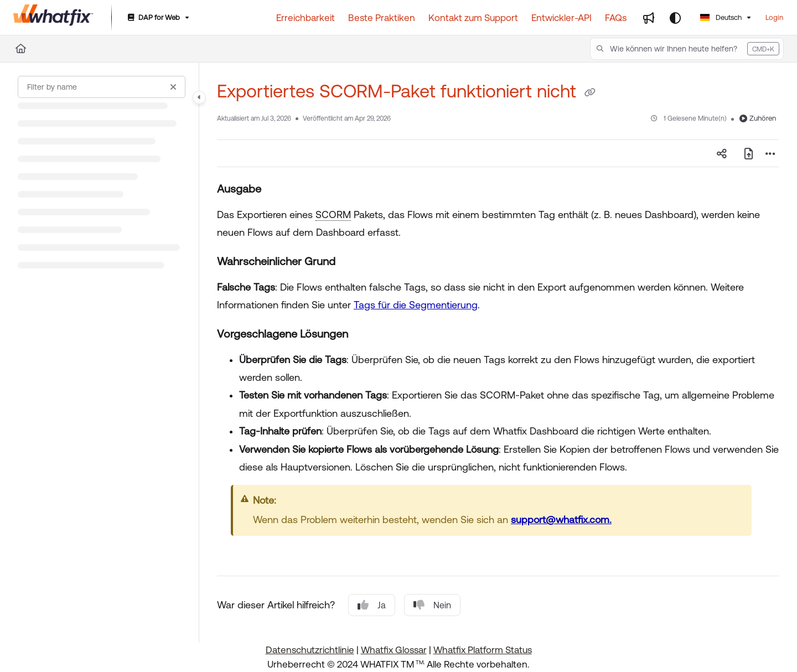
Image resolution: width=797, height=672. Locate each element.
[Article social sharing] (722, 153)
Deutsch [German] (721, 17)
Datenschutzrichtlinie (310, 650)
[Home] (53, 18)
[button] (687, 49)
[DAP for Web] (157, 18)
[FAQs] (616, 18)
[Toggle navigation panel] (199, 97)
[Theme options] (675, 18)
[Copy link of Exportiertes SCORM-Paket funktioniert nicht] (590, 93)
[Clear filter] (173, 87)
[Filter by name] (102, 87)
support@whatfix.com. (561, 519)
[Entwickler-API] (561, 18)
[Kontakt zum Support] (473, 18)
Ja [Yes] (372, 605)
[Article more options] (770, 153)
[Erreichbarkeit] (306, 18)
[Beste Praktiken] (382, 18)
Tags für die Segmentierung (416, 305)
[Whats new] (649, 18)
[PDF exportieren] (748, 153)
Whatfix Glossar (394, 650)
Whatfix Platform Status (483, 650)
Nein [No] (432, 605)
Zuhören (758, 118)
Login (774, 17)
